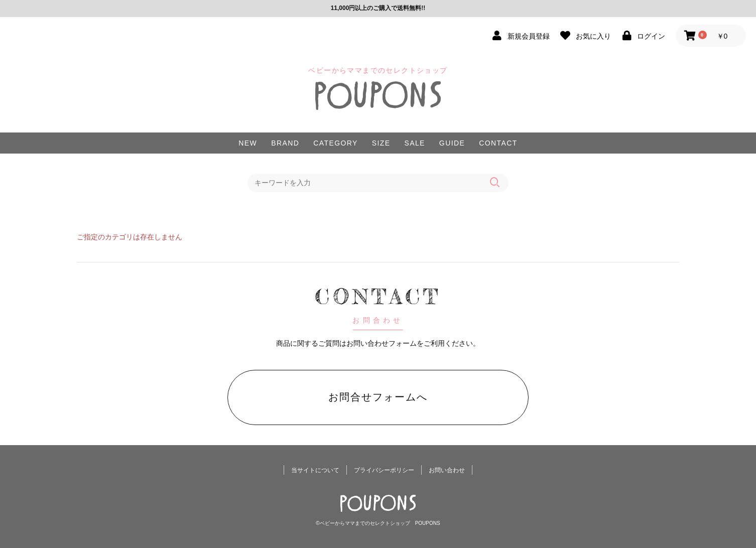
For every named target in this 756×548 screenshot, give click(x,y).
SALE (414, 143)
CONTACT (498, 143)
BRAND (285, 143)
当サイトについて (315, 470)
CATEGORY (335, 143)
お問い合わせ (447, 470)
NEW (248, 143)
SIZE (381, 143)
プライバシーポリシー (384, 470)
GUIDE (452, 143)
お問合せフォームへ (378, 397)
